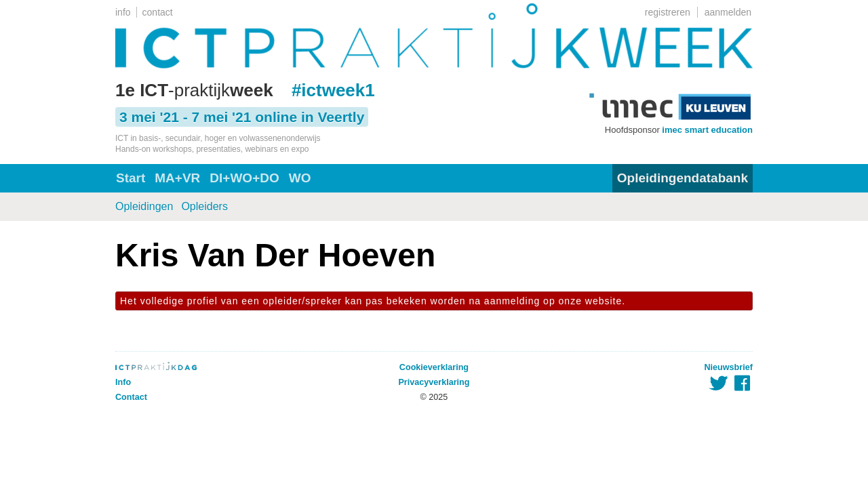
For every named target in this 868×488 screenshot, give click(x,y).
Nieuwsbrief (729, 367)
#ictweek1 (333, 90)
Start (131, 178)
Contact (131, 397)
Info (123, 382)
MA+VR (177, 178)
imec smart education (707, 130)
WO (300, 178)
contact (158, 12)
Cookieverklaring (434, 367)
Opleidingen (144, 206)
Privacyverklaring (434, 382)
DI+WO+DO (244, 178)
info (123, 12)
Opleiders (204, 206)
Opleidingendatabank (683, 178)
